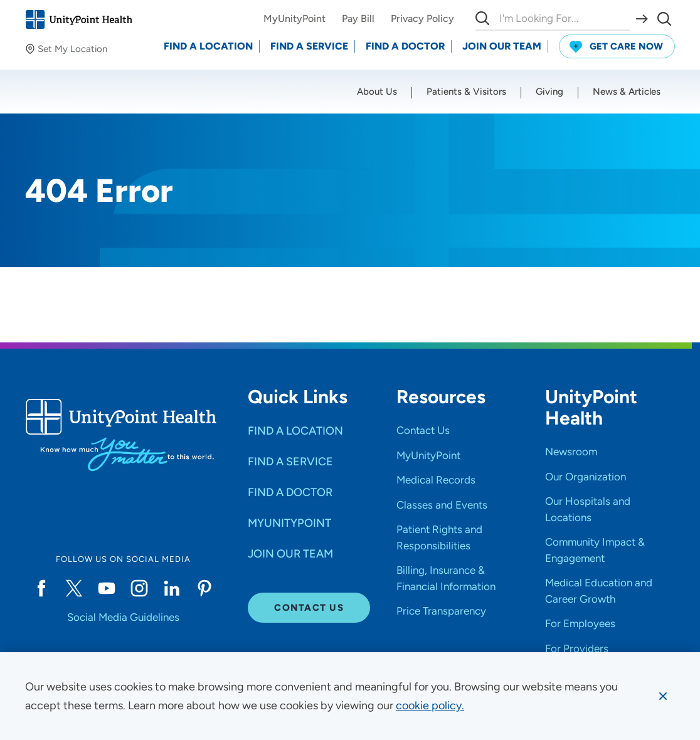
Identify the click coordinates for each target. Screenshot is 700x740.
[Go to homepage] (79, 19)
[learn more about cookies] (430, 706)
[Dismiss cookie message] (663, 696)
